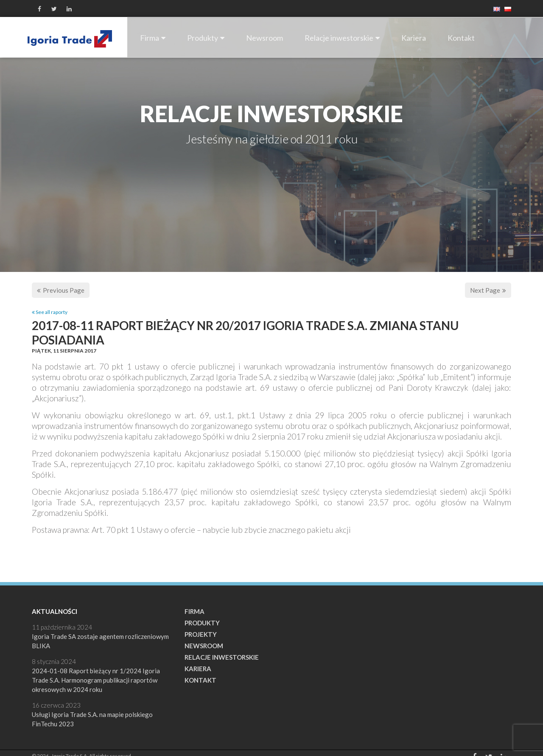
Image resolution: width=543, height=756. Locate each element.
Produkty (206, 38)
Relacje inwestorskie (342, 38)
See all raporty (50, 312)
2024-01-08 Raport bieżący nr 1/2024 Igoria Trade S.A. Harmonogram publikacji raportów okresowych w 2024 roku (96, 680)
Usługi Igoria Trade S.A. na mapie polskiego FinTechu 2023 (92, 719)
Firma (153, 38)
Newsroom (265, 38)
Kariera (414, 38)
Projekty (201, 634)
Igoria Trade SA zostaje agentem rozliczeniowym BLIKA (100, 641)
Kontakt (461, 38)
